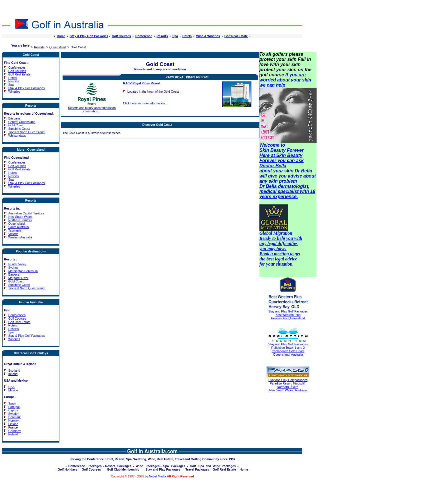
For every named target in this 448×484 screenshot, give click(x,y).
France (13, 427)
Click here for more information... (145, 103)
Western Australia (20, 237)
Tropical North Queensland (26, 132)
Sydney (13, 268)
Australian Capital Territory (26, 213)
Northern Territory (20, 220)
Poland (13, 434)
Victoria (13, 234)
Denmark (14, 417)
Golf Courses (121, 36)
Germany (15, 431)
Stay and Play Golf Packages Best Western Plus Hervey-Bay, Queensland (288, 315)
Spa (175, 36)
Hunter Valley (17, 264)
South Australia (19, 227)
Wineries (14, 91)
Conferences (17, 67)
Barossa (14, 274)
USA (11, 387)
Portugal (14, 407)
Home (61, 36)
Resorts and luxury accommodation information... (92, 108)
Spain (12, 403)
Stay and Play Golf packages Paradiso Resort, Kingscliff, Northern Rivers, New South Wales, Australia (288, 385)
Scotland (14, 371)
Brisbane (14, 118)
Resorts (162, 36)
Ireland (13, 374)
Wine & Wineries (208, 36)
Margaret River (18, 278)
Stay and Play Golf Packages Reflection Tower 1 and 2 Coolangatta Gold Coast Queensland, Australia (288, 349)
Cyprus (13, 410)
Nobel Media (157, 476)
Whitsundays (17, 136)
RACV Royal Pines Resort (187, 77)
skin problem (283, 181)
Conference (144, 36)
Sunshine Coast (19, 129)
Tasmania (15, 230)
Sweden (14, 414)
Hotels (187, 36)
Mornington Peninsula (23, 271)
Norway (13, 421)
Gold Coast (16, 125)
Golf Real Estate (236, 36)
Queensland (58, 47)
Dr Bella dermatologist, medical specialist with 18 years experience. (287, 191)
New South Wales (20, 217)
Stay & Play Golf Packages (89, 36)
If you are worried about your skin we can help (285, 80)
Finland (13, 424)
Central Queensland (22, 122)
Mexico (13, 390)
